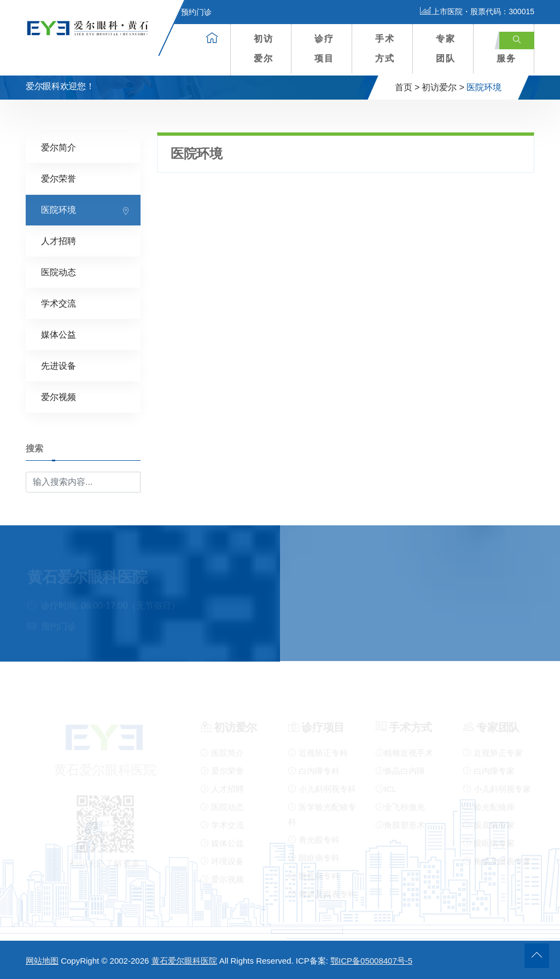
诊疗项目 (324, 48)
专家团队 (446, 48)
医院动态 (59, 272)
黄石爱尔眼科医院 (184, 961)
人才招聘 (59, 241)
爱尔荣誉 (59, 178)
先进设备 (59, 365)
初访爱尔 (264, 48)
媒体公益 (59, 334)
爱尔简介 (59, 147)
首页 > (407, 87)
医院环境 (59, 209)
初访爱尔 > (443, 87)
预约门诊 (190, 12)
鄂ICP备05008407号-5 (371, 961)
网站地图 (42, 961)
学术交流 (59, 303)
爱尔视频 (59, 396)
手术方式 (385, 48)
